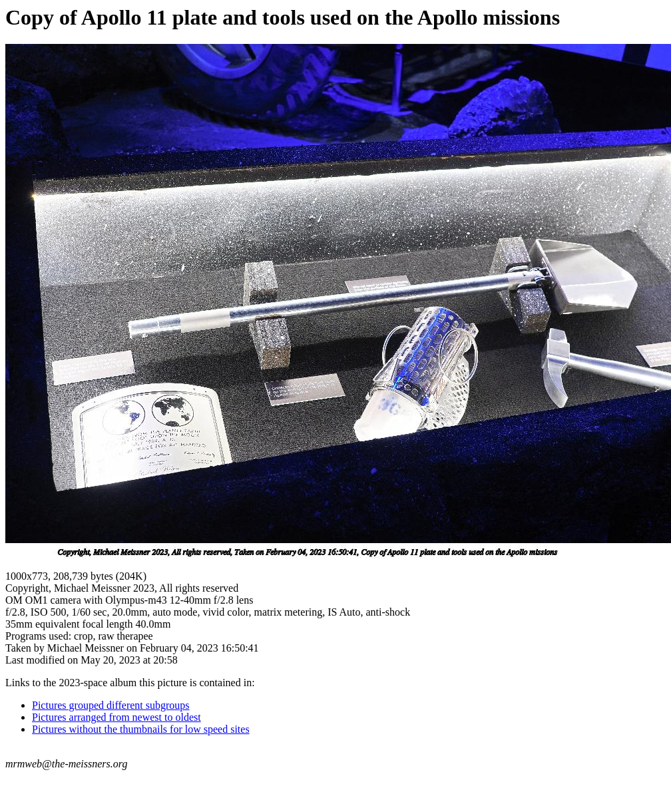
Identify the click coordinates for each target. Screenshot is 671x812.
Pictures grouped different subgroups (111, 705)
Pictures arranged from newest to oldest (116, 717)
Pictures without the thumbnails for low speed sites (141, 729)
